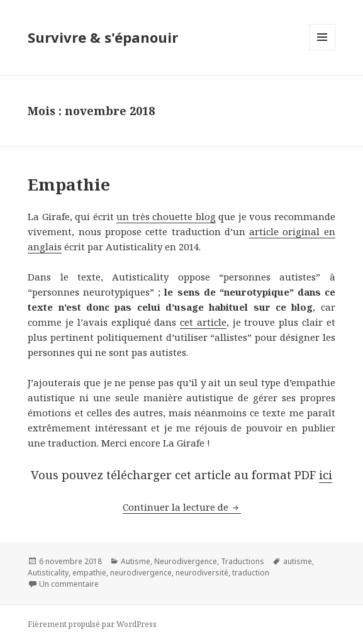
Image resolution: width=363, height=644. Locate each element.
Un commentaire (69, 584)
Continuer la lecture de (182, 507)
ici (326, 475)
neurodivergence (141, 573)
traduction (251, 573)
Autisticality (48, 573)
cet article (203, 322)
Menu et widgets (322, 50)
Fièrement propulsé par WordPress (92, 624)
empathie (89, 573)
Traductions (243, 561)
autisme (298, 561)
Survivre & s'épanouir (103, 37)
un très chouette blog (166, 216)
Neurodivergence (186, 561)
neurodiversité (202, 573)
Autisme (136, 561)
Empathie (69, 184)
